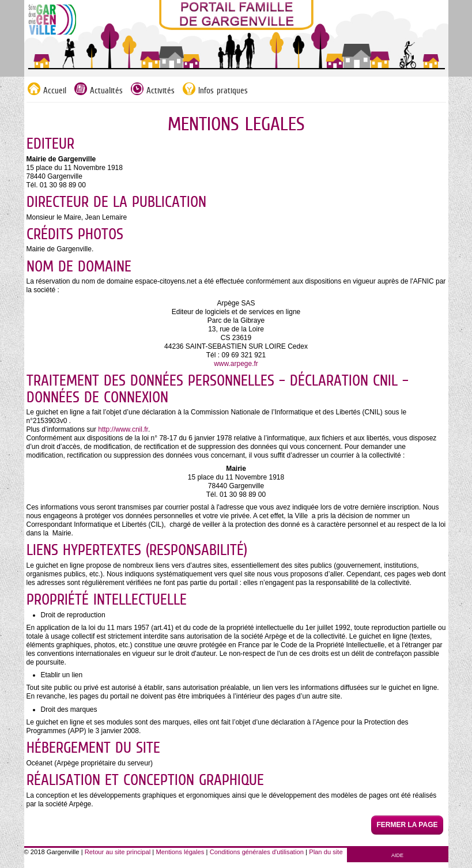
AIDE (397, 855)
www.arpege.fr (236, 364)
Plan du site (326, 852)
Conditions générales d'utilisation (257, 852)
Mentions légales (180, 852)
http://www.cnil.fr (123, 429)
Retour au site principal (118, 852)
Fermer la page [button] (407, 825)
